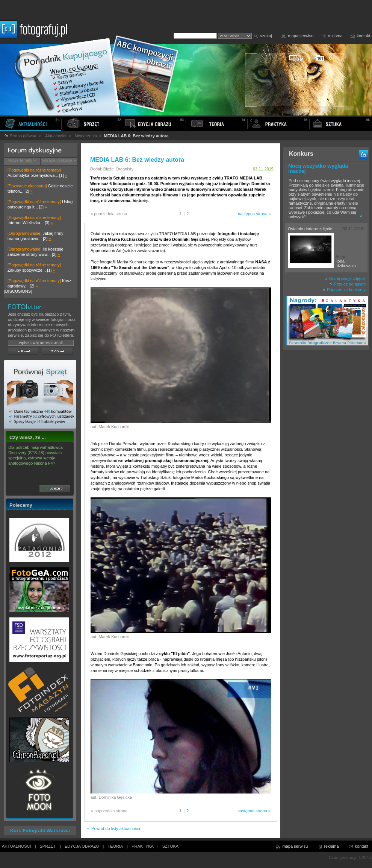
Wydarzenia (86, 136)
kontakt (364, 36)
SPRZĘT (48, 846)
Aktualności (56, 136)
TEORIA (115, 846)
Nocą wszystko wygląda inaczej (318, 169)
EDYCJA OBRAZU (82, 846)
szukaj (266, 36)
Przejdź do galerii (348, 284)
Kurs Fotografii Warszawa (40, 831)
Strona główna (20, 136)
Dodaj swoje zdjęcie (345, 278)
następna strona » (254, 214)
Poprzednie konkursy (344, 290)
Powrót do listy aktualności (113, 828)
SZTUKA (170, 846)
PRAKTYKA (143, 846)
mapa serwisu (301, 36)
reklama (335, 36)
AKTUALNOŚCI (17, 846)
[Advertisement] (326, 472)
